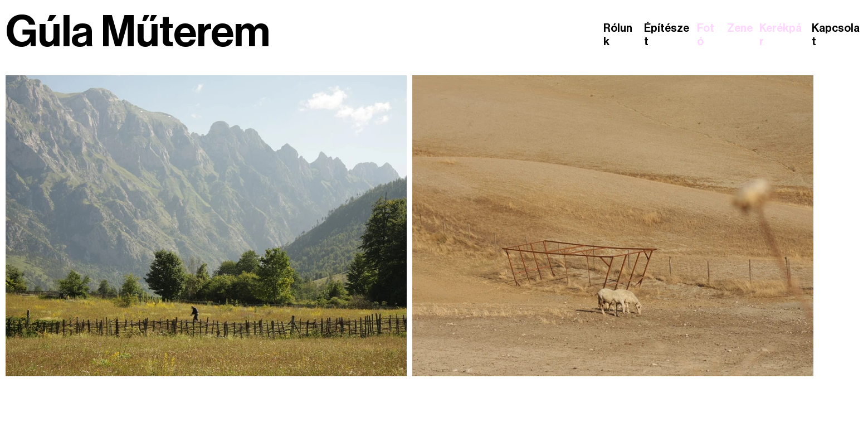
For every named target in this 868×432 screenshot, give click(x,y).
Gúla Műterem (138, 32)
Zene (740, 28)
